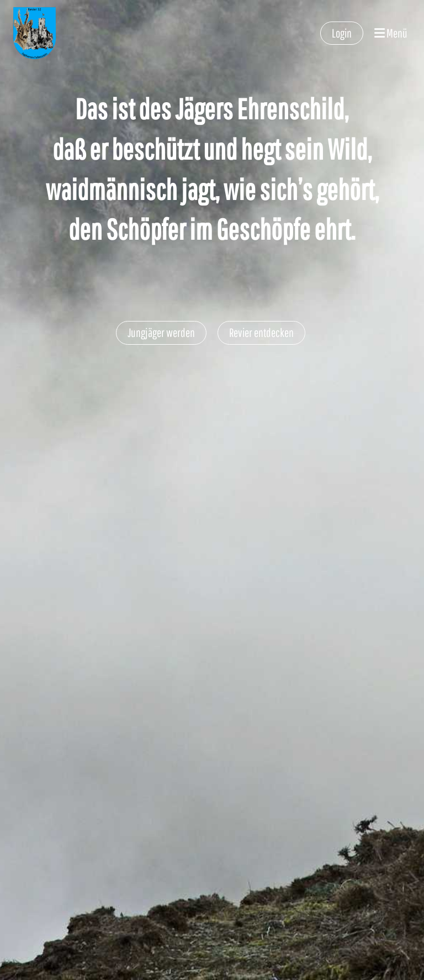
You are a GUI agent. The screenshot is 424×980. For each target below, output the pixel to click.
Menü (391, 33)
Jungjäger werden (161, 332)
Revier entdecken (261, 332)
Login (342, 33)
